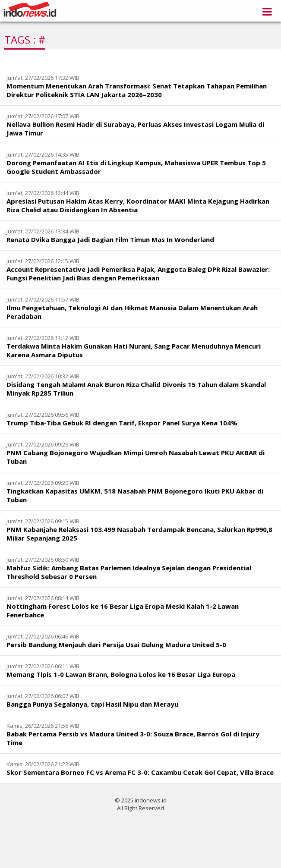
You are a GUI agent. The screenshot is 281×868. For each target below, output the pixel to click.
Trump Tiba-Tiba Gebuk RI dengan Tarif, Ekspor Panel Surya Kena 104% (122, 423)
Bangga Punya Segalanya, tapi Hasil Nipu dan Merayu (92, 704)
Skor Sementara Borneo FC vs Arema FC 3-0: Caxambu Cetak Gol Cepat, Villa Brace (140, 772)
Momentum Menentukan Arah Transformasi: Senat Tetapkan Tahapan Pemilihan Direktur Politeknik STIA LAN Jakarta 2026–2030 (137, 90)
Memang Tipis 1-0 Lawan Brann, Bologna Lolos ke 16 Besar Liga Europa (121, 674)
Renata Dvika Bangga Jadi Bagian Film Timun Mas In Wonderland (110, 239)
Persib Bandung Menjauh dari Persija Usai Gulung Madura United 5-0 (116, 645)
